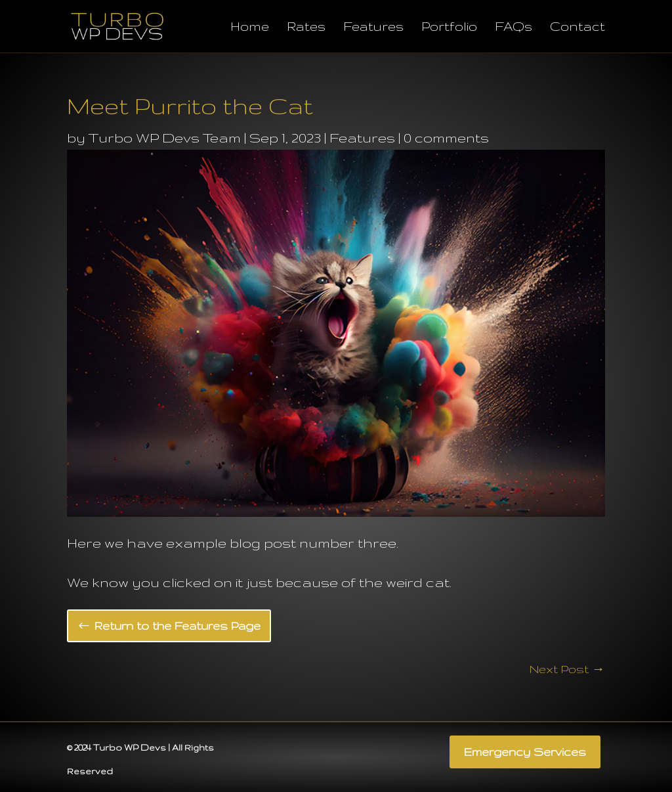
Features (373, 28)
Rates (306, 28)
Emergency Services (525, 752)
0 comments (446, 138)
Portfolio (449, 28)
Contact (577, 28)
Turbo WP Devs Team (165, 138)
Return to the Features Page (178, 626)
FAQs (514, 28)
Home (250, 28)
